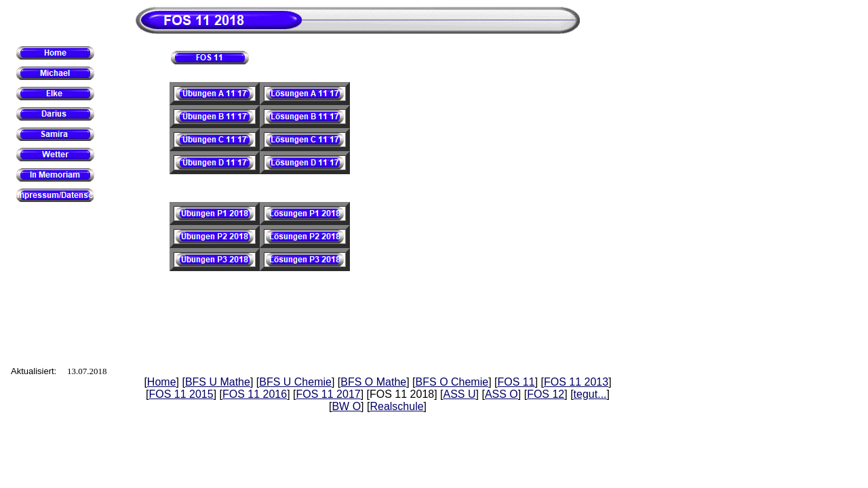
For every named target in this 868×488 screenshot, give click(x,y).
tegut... (590, 394)
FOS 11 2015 (181, 394)
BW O (346, 406)
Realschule (396, 406)
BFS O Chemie (452, 382)
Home (162, 382)
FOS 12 (546, 394)
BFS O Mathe (373, 382)
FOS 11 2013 (576, 382)
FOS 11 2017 (329, 394)
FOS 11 (516, 382)
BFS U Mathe (218, 382)
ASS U (460, 394)
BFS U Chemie (295, 382)
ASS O (501, 394)
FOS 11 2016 (255, 394)
